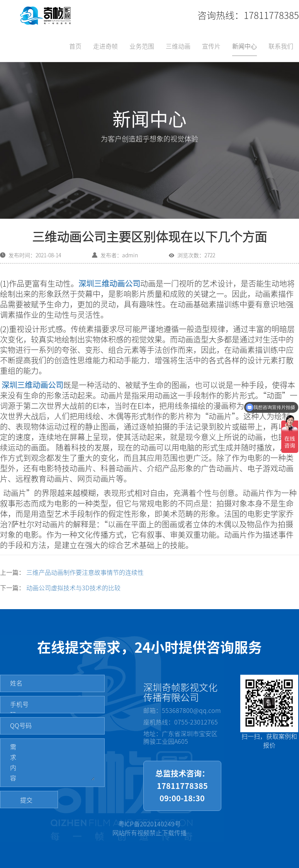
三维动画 (178, 46)
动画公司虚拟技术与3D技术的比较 (73, 588)
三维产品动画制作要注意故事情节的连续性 (85, 572)
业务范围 (142, 46)
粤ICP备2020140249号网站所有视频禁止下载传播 (149, 828)
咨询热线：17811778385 (248, 15)
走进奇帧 (105, 46)
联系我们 (281, 46)
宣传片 (211, 46)
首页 (75, 46)
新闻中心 (245, 46)
